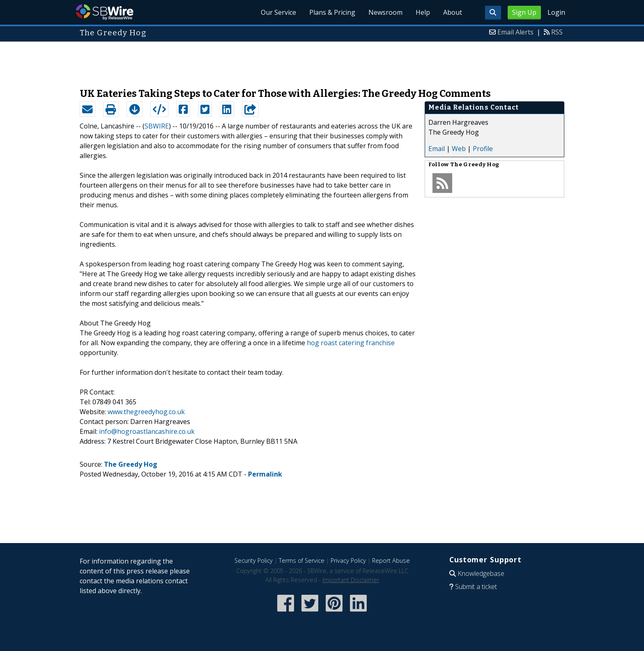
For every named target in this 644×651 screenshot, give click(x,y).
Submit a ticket (476, 587)
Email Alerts (515, 32)
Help (423, 12)
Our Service (278, 12)
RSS (557, 32)
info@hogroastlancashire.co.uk (147, 431)
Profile (483, 149)
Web (459, 149)
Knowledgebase (481, 573)
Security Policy (254, 560)
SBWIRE (157, 126)
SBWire (105, 12)
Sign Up (524, 12)
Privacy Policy (348, 560)
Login (556, 12)
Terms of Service (302, 560)
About (453, 12)
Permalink (265, 474)
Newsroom (385, 12)
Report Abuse (391, 560)
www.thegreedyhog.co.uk (146, 412)
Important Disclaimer (351, 580)
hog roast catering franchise (351, 343)
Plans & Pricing (332, 12)
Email (437, 149)
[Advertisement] (322, 61)
